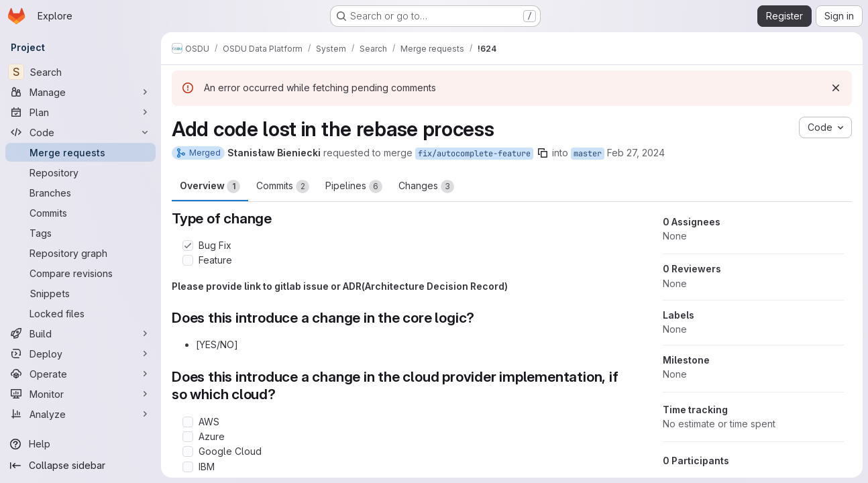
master (588, 154)
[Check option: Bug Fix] (188, 246)
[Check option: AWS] (188, 422)
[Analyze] (80, 414)
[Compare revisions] (80, 273)
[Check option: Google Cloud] (188, 451)
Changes (426, 186)
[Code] (80, 132)
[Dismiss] (836, 88)
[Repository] (80, 172)
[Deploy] (80, 354)
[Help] (80, 444)
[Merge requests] (80, 152)
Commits (283, 186)
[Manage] (80, 92)
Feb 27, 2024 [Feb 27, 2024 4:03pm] (636, 153)
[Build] (80, 333)
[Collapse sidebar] (80, 466)
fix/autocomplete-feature (474, 154)
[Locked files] (80, 313)
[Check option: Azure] (188, 437)
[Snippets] (80, 293)
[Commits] (80, 213)
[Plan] (80, 112)
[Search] (80, 72)
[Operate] (80, 374)
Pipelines (354, 186)
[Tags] (80, 233)
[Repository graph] (80, 253)
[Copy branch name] (543, 153)
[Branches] (80, 193)
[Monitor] (80, 394)
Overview (210, 186)
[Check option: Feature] (188, 260)
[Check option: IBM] (188, 467)
